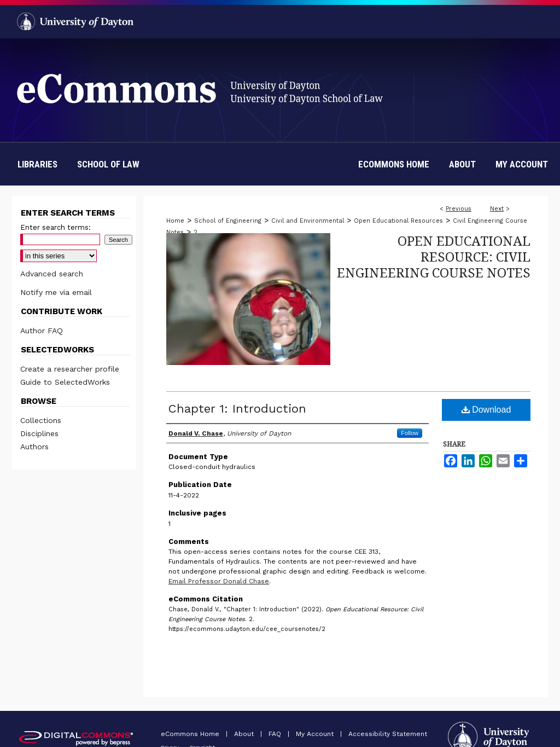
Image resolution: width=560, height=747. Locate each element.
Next (497, 209)
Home (175, 221)
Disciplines (39, 433)
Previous (459, 209)
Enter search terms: (56, 227)
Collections (41, 420)
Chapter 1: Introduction (237, 409)
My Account (316, 734)
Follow (410, 433)
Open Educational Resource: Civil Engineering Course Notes (434, 256)
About (245, 734)
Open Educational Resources (398, 221)
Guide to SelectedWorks (65, 382)
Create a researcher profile (70, 369)
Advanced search (52, 274)
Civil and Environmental (308, 221)
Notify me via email (56, 292)
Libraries (37, 164)
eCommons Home (191, 734)
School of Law (108, 164)
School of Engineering (228, 221)
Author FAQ (42, 331)
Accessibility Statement (388, 734)
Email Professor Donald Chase (219, 581)
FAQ (276, 734)
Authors (34, 447)
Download (486, 410)
